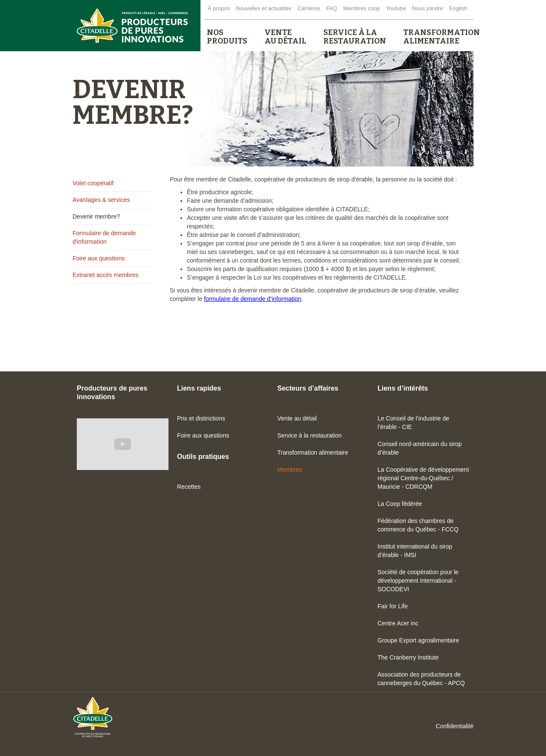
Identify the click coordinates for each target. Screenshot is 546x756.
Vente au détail (297, 418)
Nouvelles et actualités (264, 8)
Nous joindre (428, 8)
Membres (290, 470)
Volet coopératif (93, 183)
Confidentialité (455, 726)
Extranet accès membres (106, 275)
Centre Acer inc (398, 623)
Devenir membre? (96, 216)
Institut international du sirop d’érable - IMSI (415, 551)
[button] (227, 37)
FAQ (332, 8)
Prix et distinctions (201, 418)
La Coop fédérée (400, 504)
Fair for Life (393, 606)
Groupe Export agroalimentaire (418, 640)
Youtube (396, 8)
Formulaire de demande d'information (104, 237)
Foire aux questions (99, 258)
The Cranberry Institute (408, 657)
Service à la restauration (309, 435)
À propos (219, 8)
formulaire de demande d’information (253, 299)
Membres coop (362, 8)
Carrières (309, 8)
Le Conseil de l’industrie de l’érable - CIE (413, 423)
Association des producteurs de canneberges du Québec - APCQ (421, 679)
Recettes (189, 487)
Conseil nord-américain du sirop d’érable (420, 448)
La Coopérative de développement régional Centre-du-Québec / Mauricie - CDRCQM (423, 478)
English (458, 8)
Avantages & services (101, 200)
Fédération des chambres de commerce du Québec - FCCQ (418, 525)
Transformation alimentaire (313, 452)
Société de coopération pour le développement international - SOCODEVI (418, 581)
